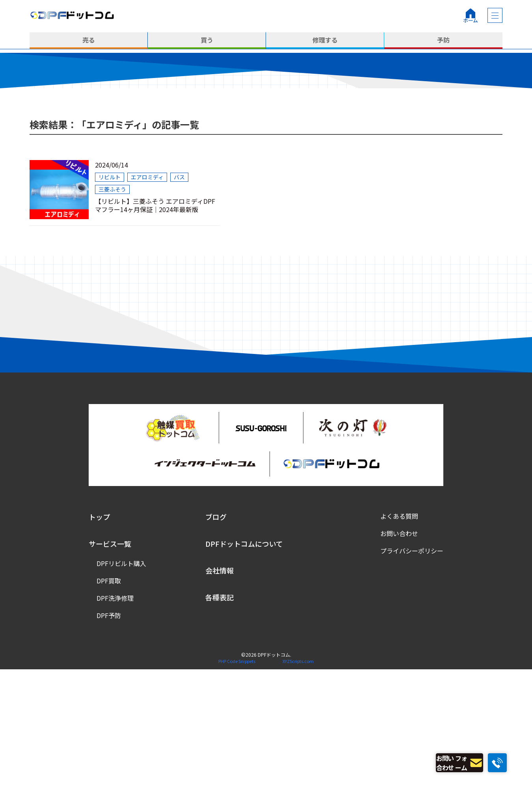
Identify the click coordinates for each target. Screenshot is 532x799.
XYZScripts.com (298, 791)
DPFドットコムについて (244, 674)
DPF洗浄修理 (115, 728)
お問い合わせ (399, 663)
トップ (99, 647)
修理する (325, 41)
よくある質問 (399, 646)
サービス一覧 (110, 674)
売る (89, 41)
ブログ (216, 647)
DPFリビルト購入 (121, 693)
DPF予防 (109, 745)
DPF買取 (109, 711)
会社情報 (219, 700)
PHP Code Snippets (237, 791)
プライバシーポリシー (412, 681)
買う (207, 41)
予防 (443, 41)
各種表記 (219, 727)
